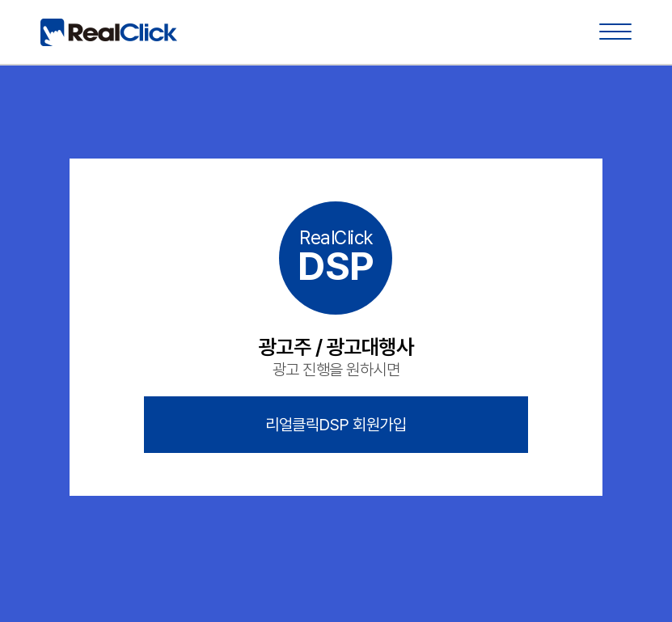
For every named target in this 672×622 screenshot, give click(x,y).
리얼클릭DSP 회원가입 (336, 425)
